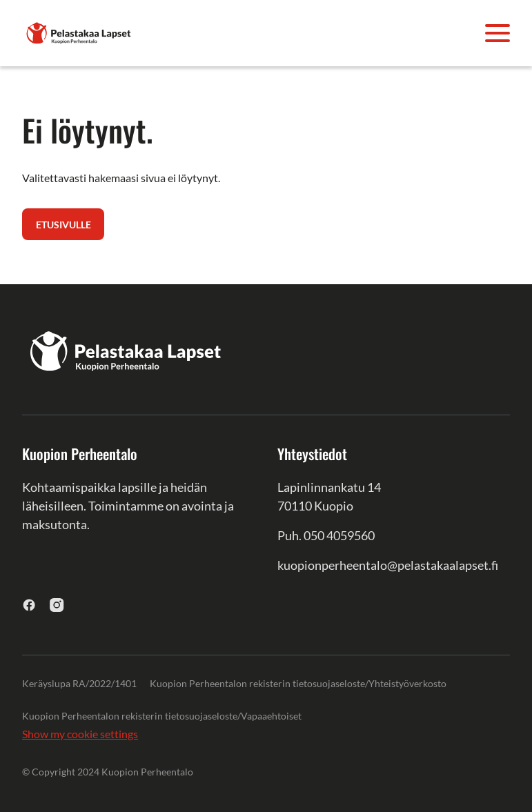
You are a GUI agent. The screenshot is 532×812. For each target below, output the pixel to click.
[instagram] (57, 605)
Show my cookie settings (80, 734)
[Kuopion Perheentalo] (79, 31)
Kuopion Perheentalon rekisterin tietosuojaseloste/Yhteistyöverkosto (298, 683)
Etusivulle (63, 225)
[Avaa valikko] (497, 33)
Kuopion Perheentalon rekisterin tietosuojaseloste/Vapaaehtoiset (162, 716)
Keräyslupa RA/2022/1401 (79, 683)
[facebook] (29, 605)
